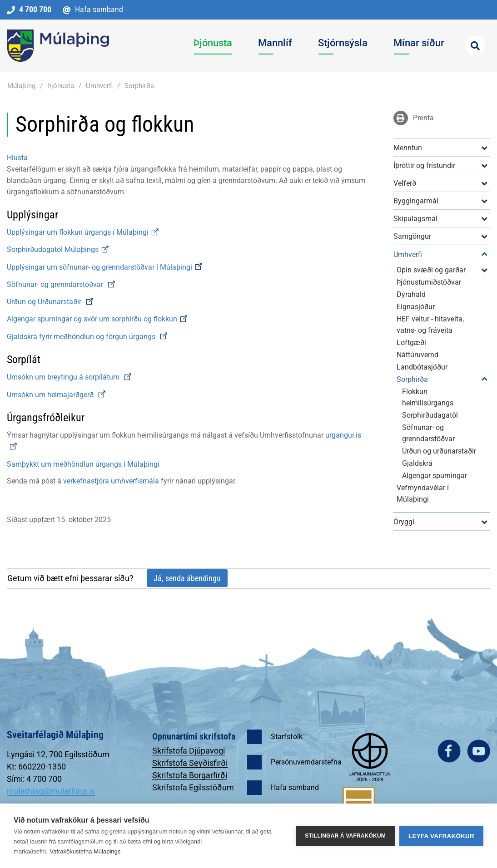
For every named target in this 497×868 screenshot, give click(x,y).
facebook (449, 751)
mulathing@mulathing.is (51, 791)
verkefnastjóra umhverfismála (111, 481)
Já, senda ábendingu (187, 578)
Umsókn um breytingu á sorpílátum (64, 377)
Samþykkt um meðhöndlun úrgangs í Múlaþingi (83, 464)
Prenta (423, 118)
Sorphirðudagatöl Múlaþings (58, 249)
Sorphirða (139, 86)
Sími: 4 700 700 (34, 779)
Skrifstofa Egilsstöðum (193, 787)
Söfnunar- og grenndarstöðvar (56, 284)
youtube (479, 751)
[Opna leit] (475, 46)
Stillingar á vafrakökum (345, 836)
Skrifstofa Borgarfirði (190, 775)
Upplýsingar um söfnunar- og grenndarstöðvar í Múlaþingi (105, 267)
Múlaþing (21, 86)
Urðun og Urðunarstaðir (50, 302)
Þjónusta (61, 86)
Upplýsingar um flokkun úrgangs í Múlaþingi (83, 232)
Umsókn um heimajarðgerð (50, 395)
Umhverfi (99, 86)
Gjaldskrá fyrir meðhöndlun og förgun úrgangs (87, 337)
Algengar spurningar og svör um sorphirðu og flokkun (97, 319)
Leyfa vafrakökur (441, 836)
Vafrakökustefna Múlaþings (85, 851)
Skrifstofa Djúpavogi (189, 751)
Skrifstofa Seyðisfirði (190, 763)
